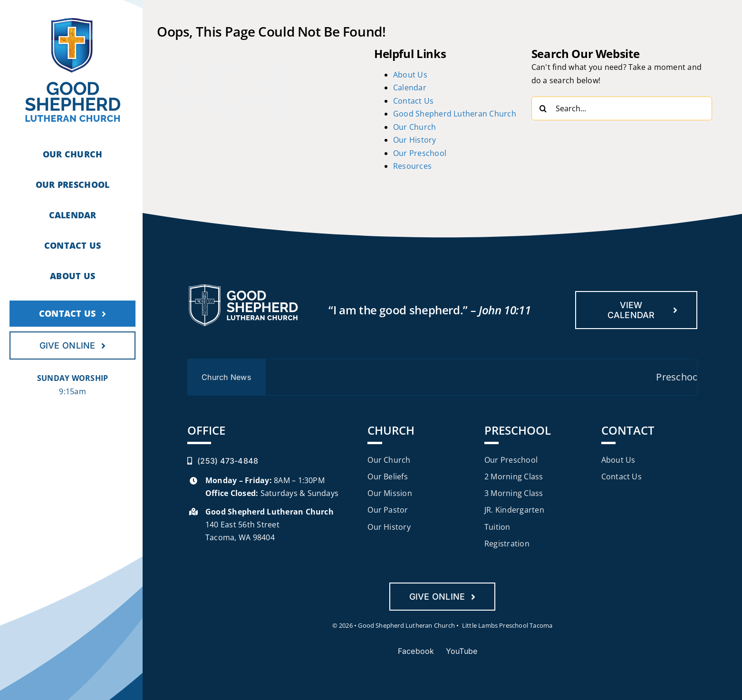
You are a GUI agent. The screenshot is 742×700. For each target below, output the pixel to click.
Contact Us (413, 101)
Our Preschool (420, 153)
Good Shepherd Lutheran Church (455, 114)
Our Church (414, 127)
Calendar (410, 87)
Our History (415, 140)
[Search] (543, 108)
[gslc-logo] (73, 22)
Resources (412, 166)
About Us (410, 75)
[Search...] (622, 108)
